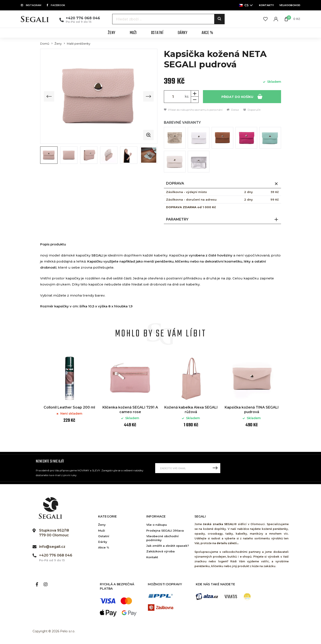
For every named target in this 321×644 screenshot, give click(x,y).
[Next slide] (148, 96)
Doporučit (252, 110)
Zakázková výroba (160, 551)
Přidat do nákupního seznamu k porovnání (193, 110)
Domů (45, 44)
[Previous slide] (49, 96)
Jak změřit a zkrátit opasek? (168, 546)
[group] (99, 96)
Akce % (104, 547)
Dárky (103, 542)
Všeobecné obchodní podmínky (162, 538)
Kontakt (152, 557)
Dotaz (233, 110)
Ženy (58, 44)
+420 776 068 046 (83, 18)
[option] (69, 392)
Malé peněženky (79, 44)
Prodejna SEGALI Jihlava (165, 530)
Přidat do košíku (242, 96)
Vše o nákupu (157, 525)
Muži (102, 530)
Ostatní (104, 536)
